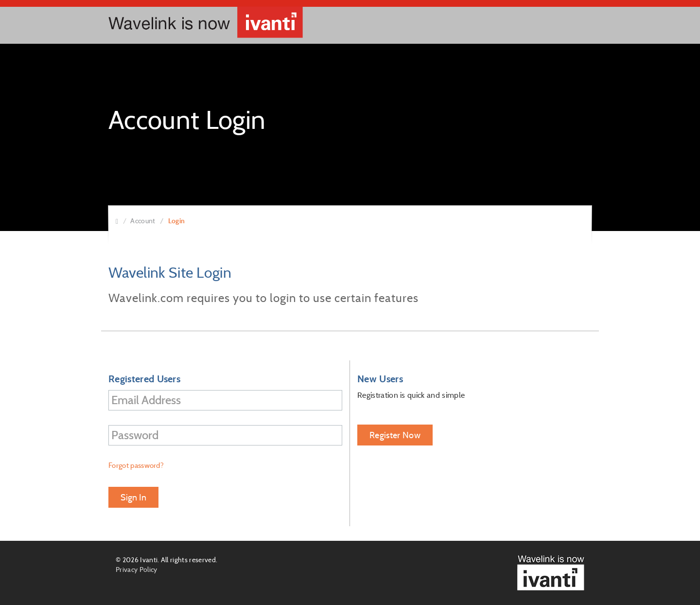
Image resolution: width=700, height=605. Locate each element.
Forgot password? (136, 465)
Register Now (395, 435)
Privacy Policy (136, 569)
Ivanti (149, 560)
